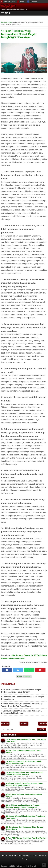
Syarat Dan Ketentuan (39, 856)
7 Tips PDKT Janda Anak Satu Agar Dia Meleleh (26, 838)
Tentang (11, 856)
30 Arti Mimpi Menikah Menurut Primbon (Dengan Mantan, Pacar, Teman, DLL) (23, 806)
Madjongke (8, 6)
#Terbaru (27, 677)
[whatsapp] (29, 670)
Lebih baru (5, 724)
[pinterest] (40, 670)
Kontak (22, 2)
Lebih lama (43, 724)
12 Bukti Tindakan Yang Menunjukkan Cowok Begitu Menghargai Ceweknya (19, 34)
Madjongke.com (9, 2)
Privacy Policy (26, 856)
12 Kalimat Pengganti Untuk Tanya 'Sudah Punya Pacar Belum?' (24, 762)
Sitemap (24, 859)
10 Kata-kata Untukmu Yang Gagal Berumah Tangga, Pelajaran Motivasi (25, 773)
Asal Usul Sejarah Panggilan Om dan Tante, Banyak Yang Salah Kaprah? (24, 784)
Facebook (33, 2)
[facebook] (7, 670)
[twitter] (18, 670)
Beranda (24, 724)
